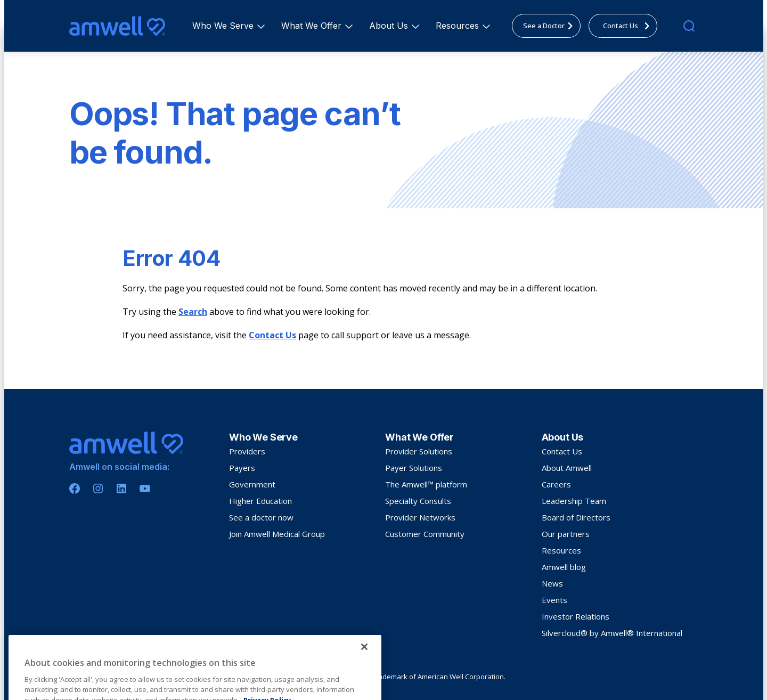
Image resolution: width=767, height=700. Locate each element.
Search (193, 312)
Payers (242, 468)
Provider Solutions (419, 451)
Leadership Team (574, 501)
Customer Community (425, 534)
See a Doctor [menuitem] (551, 26)
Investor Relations (576, 616)
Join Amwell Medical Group (277, 534)
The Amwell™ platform (426, 484)
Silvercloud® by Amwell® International (612, 633)
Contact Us (272, 335)
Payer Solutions (414, 468)
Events (554, 600)
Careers (556, 484)
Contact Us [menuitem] (629, 26)
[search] (689, 26)
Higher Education (260, 501)
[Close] (364, 685)
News (552, 583)
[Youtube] (145, 489)
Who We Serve (225, 26)
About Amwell (567, 468)
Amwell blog (564, 567)
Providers (247, 451)
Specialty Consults (418, 501)
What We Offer (313, 26)
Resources (459, 26)
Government (252, 484)
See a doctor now (261, 517)
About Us (390, 26)
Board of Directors (576, 517)
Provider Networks (420, 517)
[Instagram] (98, 489)
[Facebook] (75, 489)
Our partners (566, 534)
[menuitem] (223, 26)
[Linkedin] (121, 489)
